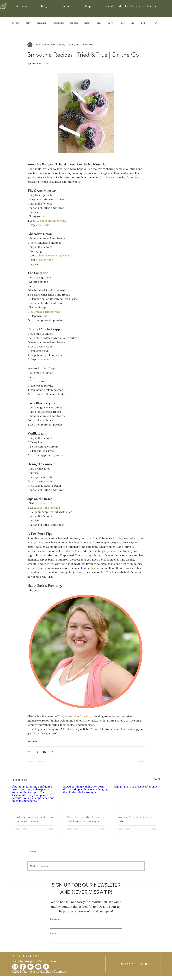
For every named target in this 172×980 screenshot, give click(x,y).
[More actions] (143, 45)
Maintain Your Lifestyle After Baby (135, 819)
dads (99, 23)
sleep (122, 23)
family (87, 23)
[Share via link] (52, 752)
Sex (133, 23)
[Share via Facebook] (29, 752)
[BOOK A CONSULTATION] (133, 964)
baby (28, 23)
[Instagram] (15, 967)
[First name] (85, 925)
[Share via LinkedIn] (44, 752)
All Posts (16, 23)
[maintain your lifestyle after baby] (137, 798)
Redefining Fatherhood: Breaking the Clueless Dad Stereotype (86, 819)
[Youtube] (38, 967)
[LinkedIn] (30, 967)
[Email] (85, 940)
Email (53, 934)
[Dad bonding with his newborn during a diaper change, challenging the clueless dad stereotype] (86, 798)
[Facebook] (23, 967)
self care (74, 23)
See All (157, 779)
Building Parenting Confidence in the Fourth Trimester (34, 819)
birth (143, 23)
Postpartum (58, 23)
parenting (42, 23)
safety (110, 23)
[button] (156, 23)
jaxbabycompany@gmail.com (34, 961)
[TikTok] (46, 967)
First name (55, 919)
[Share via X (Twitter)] (37, 752)
